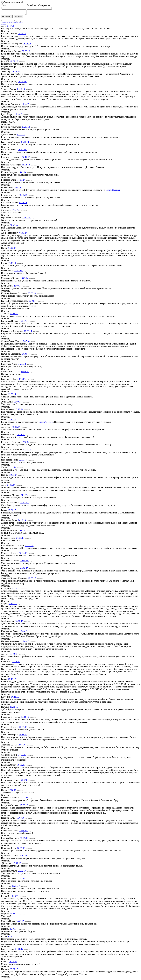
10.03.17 (16, 887)
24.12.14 (11, 486)
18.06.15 (32, 579)
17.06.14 (28, 332)
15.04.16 (23, 735)
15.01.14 (26, 166)
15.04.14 (33, 302)
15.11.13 (21, 135)
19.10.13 (26, 128)
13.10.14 (19, 410)
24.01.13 (11, 27)
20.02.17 (22, 872)
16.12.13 (22, 150)
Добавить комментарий (12, 2)
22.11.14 (23, 461)
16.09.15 (26, 642)
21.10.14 (12, 420)
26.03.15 (20, 539)
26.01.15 (23, 531)
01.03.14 (23, 234)
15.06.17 (12, 937)
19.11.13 (25, 143)
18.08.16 (24, 831)
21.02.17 (22, 879)
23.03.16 (23, 728)
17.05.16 (22, 756)
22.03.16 (25, 718)
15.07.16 (25, 799)
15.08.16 (24, 806)
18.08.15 (19, 622)
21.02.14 (14, 226)
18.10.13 (21, 90)
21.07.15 (13, 604)
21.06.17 (19, 950)
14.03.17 (14, 915)
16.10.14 (16, 428)
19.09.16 (25, 839)
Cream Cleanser (113, 191)
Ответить (6, 32)
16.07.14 (26, 342)
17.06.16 (13, 791)
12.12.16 (17, 864)
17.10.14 (26, 443)
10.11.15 (14, 708)
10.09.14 (18, 403)
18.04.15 (23, 554)
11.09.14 (12, 395)
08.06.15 (25, 569)
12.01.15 (12, 511)
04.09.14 (26, 355)
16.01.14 (18, 188)
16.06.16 (21, 766)
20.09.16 (21, 849)
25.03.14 (12, 264)
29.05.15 (25, 561)
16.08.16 (21, 819)
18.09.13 (14, 62)
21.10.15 (16, 662)
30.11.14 (14, 476)
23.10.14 (27, 450)
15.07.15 (16, 589)
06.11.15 (15, 698)
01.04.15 (29, 546)
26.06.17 (13, 962)
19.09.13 (22, 82)
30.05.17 (21, 922)
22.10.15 (12, 680)
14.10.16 (23, 857)
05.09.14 (25, 372)
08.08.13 (22, 34)
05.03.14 (12, 249)
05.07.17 (14, 970)
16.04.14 (24, 322)
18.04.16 (22, 746)
